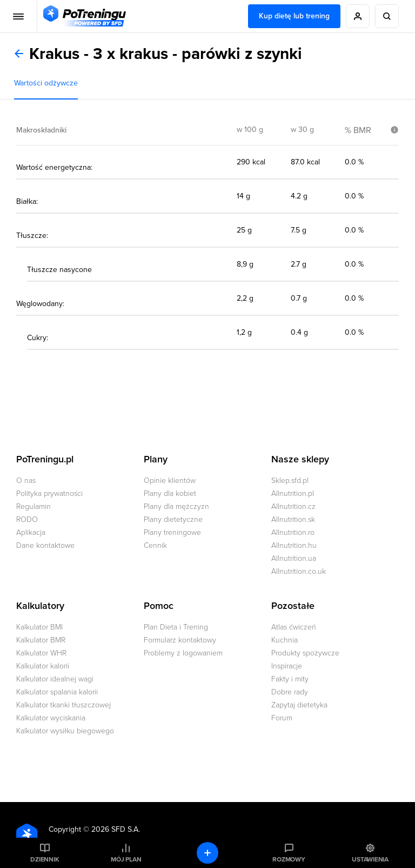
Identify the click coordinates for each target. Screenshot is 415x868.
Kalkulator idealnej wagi (55, 679)
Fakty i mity (290, 679)
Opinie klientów (170, 481)
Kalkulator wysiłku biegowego (65, 731)
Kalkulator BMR (41, 640)
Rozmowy (289, 859)
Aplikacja (31, 532)
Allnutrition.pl (293, 493)
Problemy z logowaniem (183, 653)
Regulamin (34, 506)
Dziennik (45, 859)
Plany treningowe (172, 532)
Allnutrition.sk (293, 519)
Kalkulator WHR (41, 653)
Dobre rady (290, 692)
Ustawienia (370, 859)
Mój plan (126, 859)
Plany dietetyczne (173, 519)
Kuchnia (285, 640)
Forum (282, 718)
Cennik (155, 545)
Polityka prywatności (49, 493)
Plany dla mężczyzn (176, 506)
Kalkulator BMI (39, 627)
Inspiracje (287, 666)
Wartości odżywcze (46, 83)
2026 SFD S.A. (116, 829)
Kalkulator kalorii (43, 666)
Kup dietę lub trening (294, 16)
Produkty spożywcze (305, 653)
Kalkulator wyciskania (51, 718)
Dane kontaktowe (45, 545)
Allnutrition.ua (294, 558)
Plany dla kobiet (170, 493)
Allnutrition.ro (293, 532)
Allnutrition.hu (294, 545)
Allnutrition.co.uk (299, 571)
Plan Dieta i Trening (176, 627)
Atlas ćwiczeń (294, 627)
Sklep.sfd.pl (290, 481)
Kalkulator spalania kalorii (57, 692)
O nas (26, 481)
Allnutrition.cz (293, 506)
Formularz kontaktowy (180, 640)
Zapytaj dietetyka (299, 705)
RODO (27, 519)
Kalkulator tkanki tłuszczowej (63, 705)
